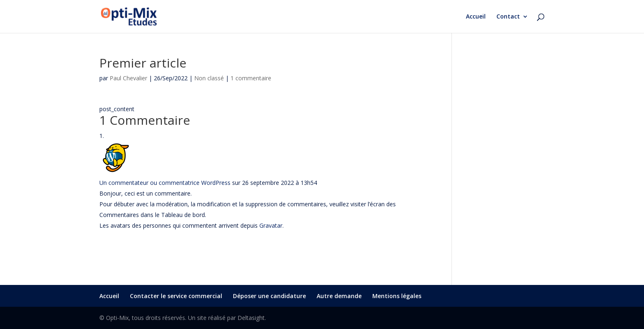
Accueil (476, 17)
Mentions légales (397, 296)
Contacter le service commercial (176, 296)
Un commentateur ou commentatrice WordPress (165, 183)
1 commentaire (251, 78)
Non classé (209, 78)
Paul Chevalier (128, 78)
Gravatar (271, 225)
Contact (508, 17)
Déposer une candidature (269, 296)
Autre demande (339, 296)
